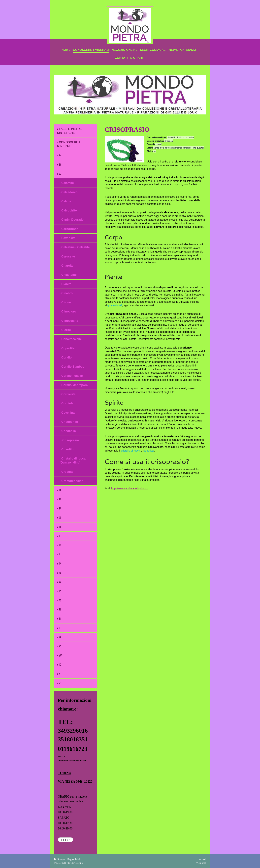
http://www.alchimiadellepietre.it (130, 488)
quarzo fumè (115, 305)
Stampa (60, 859)
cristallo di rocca (131, 451)
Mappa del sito (74, 859)
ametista (149, 451)
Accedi (203, 859)
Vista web (201, 863)
